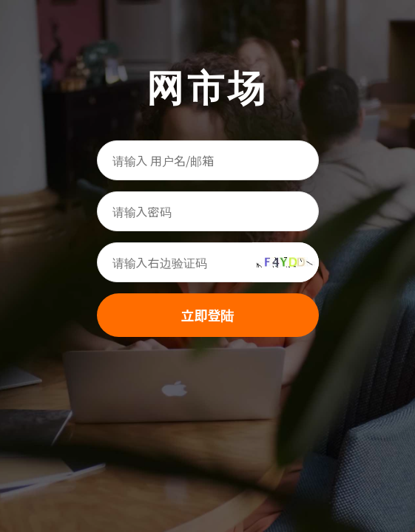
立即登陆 (208, 315)
